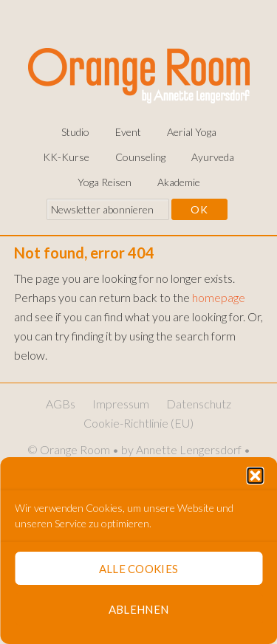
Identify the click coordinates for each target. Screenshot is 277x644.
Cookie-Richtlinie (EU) (138, 423)
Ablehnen (138, 609)
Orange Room (139, 73)
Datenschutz (199, 404)
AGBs (61, 404)
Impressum (121, 404)
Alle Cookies (139, 569)
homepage (219, 297)
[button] (255, 476)
